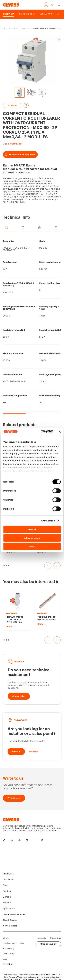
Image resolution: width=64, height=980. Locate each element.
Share (12, 105)
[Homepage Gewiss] (11, 5)
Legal (5, 959)
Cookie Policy (8, 954)
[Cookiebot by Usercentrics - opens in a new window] (41, 432)
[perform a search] (52, 5)
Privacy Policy (8, 949)
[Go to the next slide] (57, 566)
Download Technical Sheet (20, 155)
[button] (4, 640)
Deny (32, 546)
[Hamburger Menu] (59, 5)
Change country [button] (48, 944)
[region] (32, 325)
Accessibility (8, 964)
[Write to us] (16, 752)
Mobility (7, 903)
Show (9, 552)
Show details (48, 521)
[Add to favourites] (26, 105)
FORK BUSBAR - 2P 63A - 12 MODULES (47, 618)
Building (7, 891)
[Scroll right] (60, 14)
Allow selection (32, 538)
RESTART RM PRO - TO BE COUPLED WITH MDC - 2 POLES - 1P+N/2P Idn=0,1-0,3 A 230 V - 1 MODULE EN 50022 (16, 620)
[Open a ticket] (19, 696)
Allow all (32, 529)
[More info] (35, 752)
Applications (9, 909)
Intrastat (6, 938)
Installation (8, 880)
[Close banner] (60, 432)
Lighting (7, 897)
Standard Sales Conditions (14, 943)
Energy (9, 29)
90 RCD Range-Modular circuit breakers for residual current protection (20, 29)
